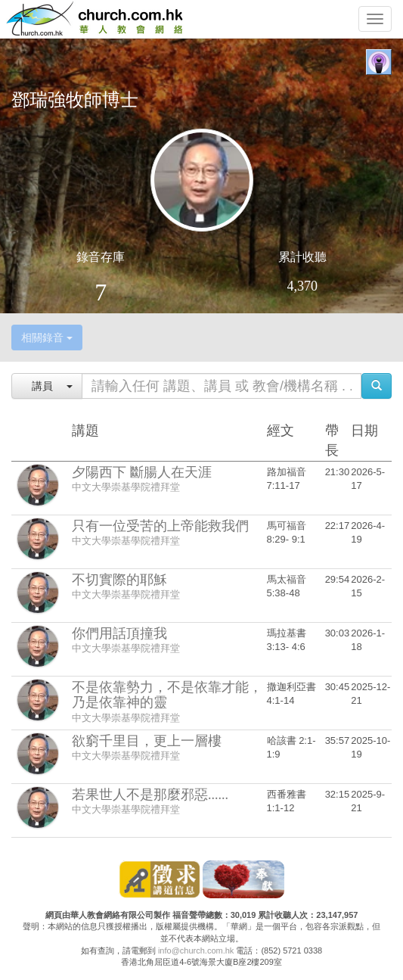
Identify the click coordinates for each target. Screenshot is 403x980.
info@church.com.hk (196, 950)
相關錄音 (47, 338)
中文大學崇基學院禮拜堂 (126, 487)
